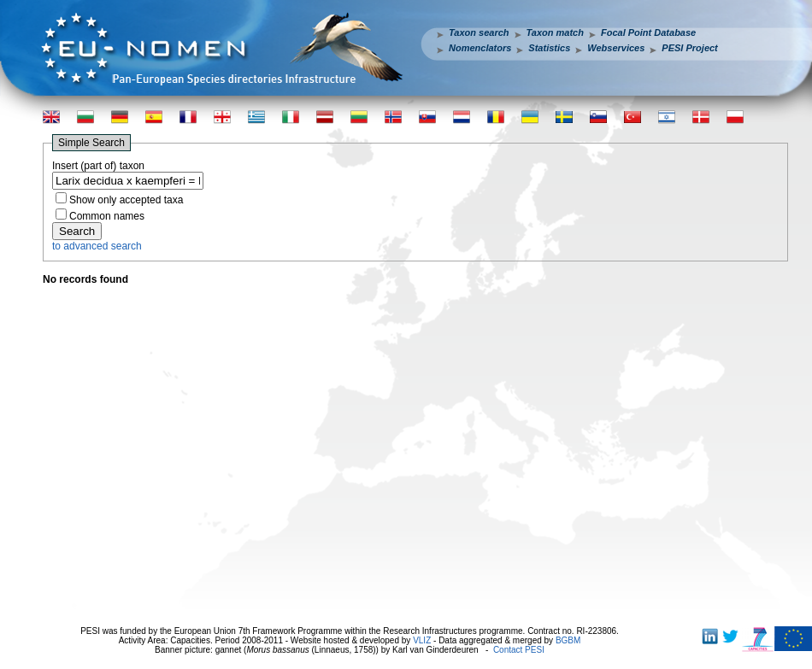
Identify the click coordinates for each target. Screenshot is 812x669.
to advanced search (97, 246)
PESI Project (689, 48)
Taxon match (555, 32)
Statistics (549, 48)
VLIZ (422, 640)
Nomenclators (480, 48)
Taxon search (479, 32)
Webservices (616, 48)
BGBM (568, 640)
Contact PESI (519, 650)
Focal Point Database (648, 32)
